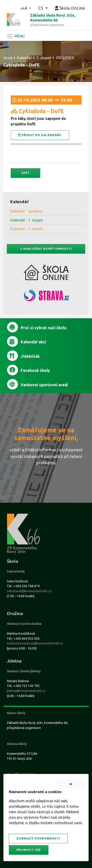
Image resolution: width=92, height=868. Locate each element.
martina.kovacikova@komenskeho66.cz (35, 643)
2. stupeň (44, 58)
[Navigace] (15, 36)
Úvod (8, 58)
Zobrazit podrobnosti (38, 838)
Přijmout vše (29, 850)
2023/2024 (65, 58)
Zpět (25, 173)
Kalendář (24, 58)
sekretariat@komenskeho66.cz (29, 591)
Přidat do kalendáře (40, 135)
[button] (26, 8)
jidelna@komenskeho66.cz (26, 691)
